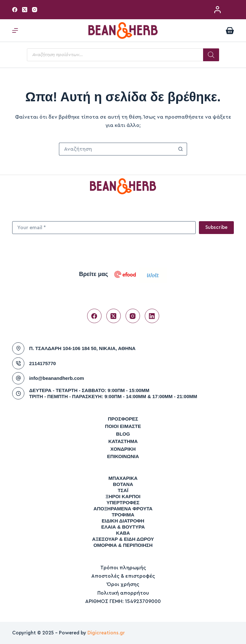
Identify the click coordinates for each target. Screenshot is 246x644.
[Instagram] (35, 10)
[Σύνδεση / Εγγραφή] (217, 10)
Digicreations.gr (106, 633)
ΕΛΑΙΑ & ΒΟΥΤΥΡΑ (123, 527)
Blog (123, 434)
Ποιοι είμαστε (123, 426)
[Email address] (104, 228)
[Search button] (181, 149)
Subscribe (216, 227)
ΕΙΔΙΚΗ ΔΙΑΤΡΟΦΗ (123, 521)
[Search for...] (117, 149)
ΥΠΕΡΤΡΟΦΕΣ (123, 502)
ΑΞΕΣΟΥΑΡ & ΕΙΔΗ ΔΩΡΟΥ (123, 539)
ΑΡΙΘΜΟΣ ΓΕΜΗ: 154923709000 (123, 601)
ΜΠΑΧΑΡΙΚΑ (123, 478)
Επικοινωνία (123, 456)
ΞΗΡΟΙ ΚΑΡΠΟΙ (123, 496)
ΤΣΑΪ (123, 490)
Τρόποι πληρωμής (123, 568)
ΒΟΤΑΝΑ (123, 484)
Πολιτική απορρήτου (123, 593)
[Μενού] (15, 30)
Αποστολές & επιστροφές (123, 576)
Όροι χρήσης (123, 584)
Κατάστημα (123, 441)
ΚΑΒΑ (123, 533)
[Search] (211, 55)
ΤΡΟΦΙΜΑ (123, 515)
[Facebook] (15, 10)
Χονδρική (123, 449)
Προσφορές (123, 419)
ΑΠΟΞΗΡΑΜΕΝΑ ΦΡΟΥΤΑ (123, 509)
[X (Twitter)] (25, 10)
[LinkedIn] (152, 316)
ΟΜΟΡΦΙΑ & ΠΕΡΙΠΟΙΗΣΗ (123, 545)
